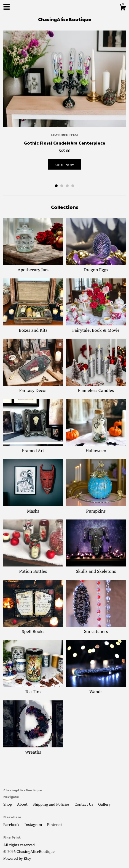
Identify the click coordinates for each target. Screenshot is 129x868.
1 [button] (56, 186)
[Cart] (123, 8)
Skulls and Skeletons (96, 568)
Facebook (12, 824)
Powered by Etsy (17, 858)
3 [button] (67, 186)
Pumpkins (96, 508)
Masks (33, 508)
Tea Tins (33, 689)
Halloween (96, 447)
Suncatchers (96, 628)
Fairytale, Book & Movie (96, 327)
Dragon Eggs (96, 267)
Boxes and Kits (33, 327)
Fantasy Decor (33, 387)
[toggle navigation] (7, 7)
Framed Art (33, 447)
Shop (8, 804)
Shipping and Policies (51, 804)
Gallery (104, 804)
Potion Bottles (33, 568)
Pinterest (55, 824)
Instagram (34, 824)
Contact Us (84, 804)
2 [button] (62, 186)
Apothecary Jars (33, 267)
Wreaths (33, 749)
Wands (96, 689)
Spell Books (33, 628)
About (23, 804)
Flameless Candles (96, 387)
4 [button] (73, 186)
